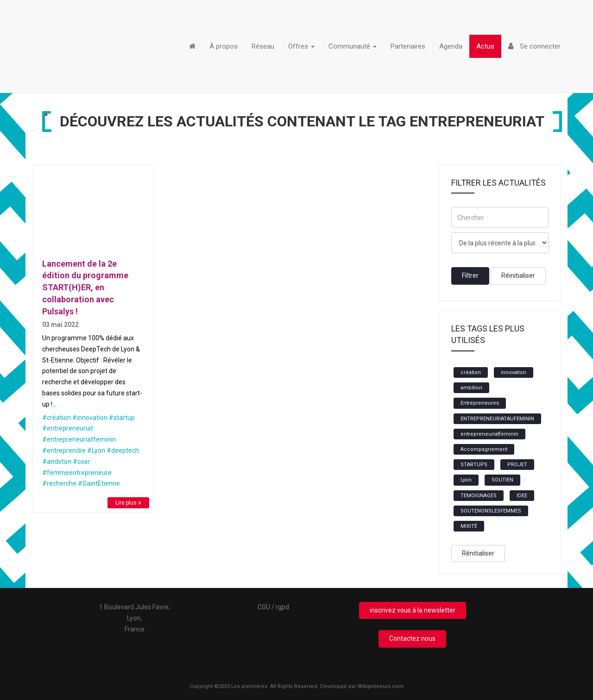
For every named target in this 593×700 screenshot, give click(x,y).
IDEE (522, 496)
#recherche (59, 483)
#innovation (90, 418)
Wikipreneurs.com (381, 686)
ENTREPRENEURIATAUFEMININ (497, 419)
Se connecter (534, 46)
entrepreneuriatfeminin (489, 434)
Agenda (451, 46)
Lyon (466, 480)
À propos (224, 46)
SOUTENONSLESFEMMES (491, 511)
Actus (485, 46)
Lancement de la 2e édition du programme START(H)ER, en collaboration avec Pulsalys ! (85, 287)
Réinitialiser (518, 275)
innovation (514, 372)
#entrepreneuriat (68, 428)
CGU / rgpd (273, 607)
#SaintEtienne (99, 483)
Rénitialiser (478, 553)
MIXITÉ (469, 526)
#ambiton (57, 462)
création (471, 372)
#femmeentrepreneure (77, 473)
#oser (82, 462)
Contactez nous (412, 638)
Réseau (263, 46)
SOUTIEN (502, 480)
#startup (122, 418)
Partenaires (408, 46)
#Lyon (96, 450)
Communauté (353, 46)
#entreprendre (64, 450)
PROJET (517, 465)
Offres (301, 46)
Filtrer (470, 275)
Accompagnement (484, 449)
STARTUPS (474, 465)
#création (57, 418)
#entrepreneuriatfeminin (79, 439)
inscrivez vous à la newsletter (413, 610)
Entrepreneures (480, 403)
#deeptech (123, 450)
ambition (471, 388)
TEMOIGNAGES (479, 496)
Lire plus (128, 503)
